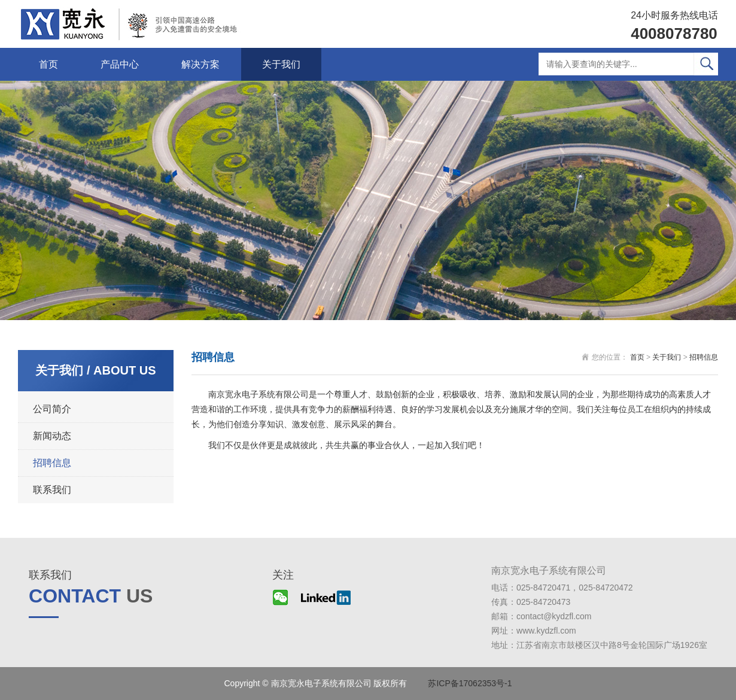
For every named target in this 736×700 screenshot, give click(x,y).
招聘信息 (52, 463)
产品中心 (120, 64)
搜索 (706, 64)
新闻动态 (52, 436)
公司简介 (52, 409)
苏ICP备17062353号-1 (470, 683)
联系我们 (52, 490)
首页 (48, 64)
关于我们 (281, 64)
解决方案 (200, 64)
